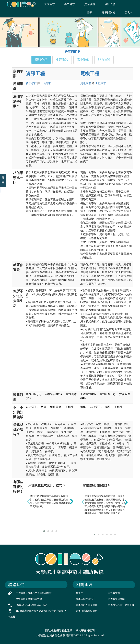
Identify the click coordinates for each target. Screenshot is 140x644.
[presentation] (29, 501)
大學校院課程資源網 (87, 611)
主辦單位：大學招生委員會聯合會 (34, 593)
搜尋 (88, 13)
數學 (43, 407)
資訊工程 (35, 74)
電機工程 (90, 74)
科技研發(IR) (34, 394)
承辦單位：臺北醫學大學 (29, 599)
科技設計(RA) (54, 394)
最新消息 (108, 4)
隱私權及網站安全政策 (59, 631)
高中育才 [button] (68, 4)
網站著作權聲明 (85, 631)
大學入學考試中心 (85, 599)
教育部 (79, 593)
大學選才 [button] (48, 4)
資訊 (31, 83)
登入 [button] (126, 13)
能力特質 (104, 60)
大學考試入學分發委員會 (121, 605)
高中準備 (83, 60)
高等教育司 (114, 593)
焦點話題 (87, 4)
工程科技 (71, 407)
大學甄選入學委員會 (87, 605)
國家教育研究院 (116, 599)
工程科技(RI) (88, 394)
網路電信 (56, 407)
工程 (46, 83)
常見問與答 (106, 13)
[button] (44, 531)
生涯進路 (62, 60)
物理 (107, 407)
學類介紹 (41, 60)
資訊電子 (31, 407)
